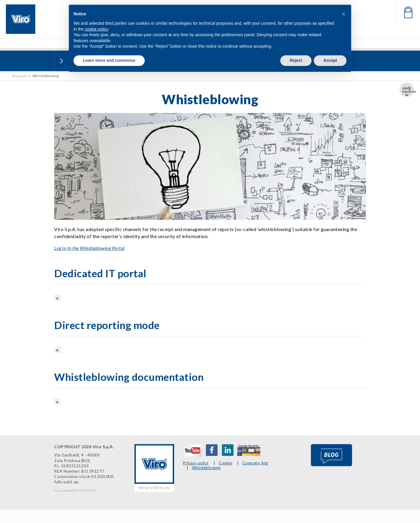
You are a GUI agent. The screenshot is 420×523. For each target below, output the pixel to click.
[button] (344, 14)
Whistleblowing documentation (129, 377)
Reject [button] (296, 60)
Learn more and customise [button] (109, 60)
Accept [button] (330, 60)
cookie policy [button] (96, 29)
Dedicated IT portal (100, 273)
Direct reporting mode (107, 325)
